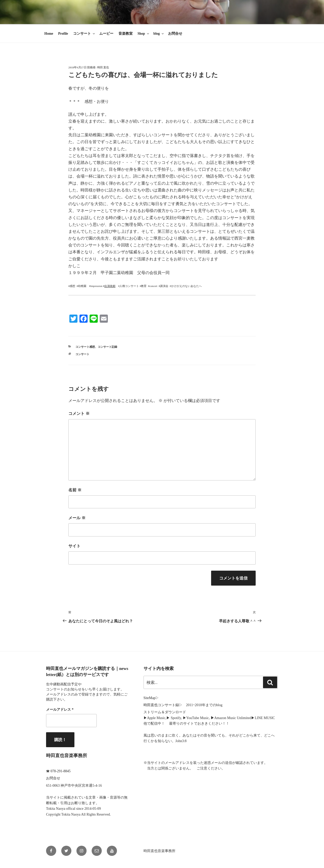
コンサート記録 (107, 347)
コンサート (84, 34)
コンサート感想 (85, 347)
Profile (63, 34)
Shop (144, 34)
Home (49, 34)
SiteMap (149, 698)
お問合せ (175, 34)
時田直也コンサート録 (161, 705)
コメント (79, 413)
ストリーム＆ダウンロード (165, 712)
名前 (75, 490)
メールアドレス (60, 710)
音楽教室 (126, 34)
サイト (74, 546)
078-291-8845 (61, 771)
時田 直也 (103, 67)
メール (77, 518)
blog (159, 34)
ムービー (106, 34)
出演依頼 (110, 286)
